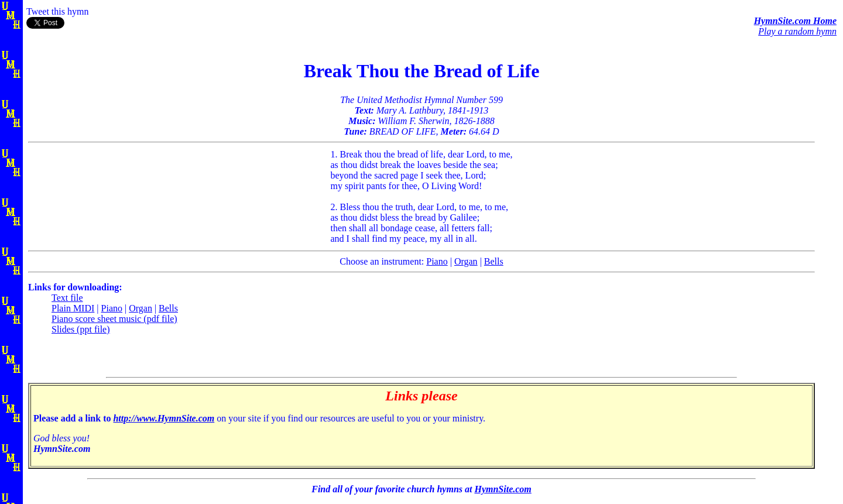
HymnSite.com (503, 489)
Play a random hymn (797, 31)
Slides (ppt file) (81, 329)
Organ (466, 261)
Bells (494, 261)
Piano (437, 261)
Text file (67, 298)
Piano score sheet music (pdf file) (114, 319)
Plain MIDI (73, 308)
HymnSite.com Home (795, 21)
